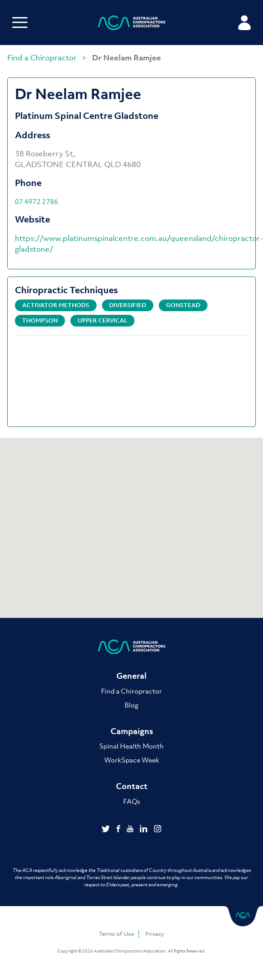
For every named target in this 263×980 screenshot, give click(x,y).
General (131, 676)
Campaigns (132, 731)
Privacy (155, 934)
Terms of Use (116, 934)
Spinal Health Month (131, 746)
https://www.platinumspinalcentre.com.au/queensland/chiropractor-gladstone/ (139, 244)
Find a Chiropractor (43, 58)
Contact (132, 786)
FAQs (131, 801)
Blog (131, 705)
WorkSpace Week (132, 760)
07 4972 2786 (37, 201)
